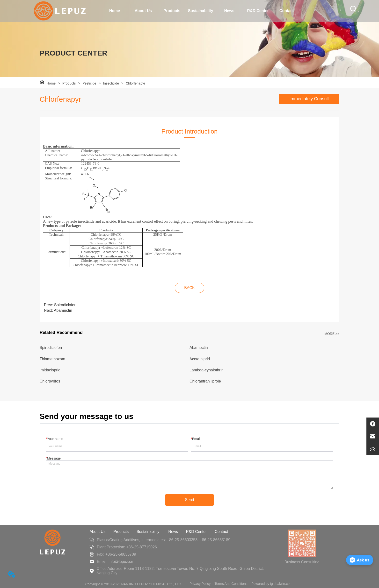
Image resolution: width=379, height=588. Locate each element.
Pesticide (89, 83)
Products (69, 83)
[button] (143, 11)
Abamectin (63, 310)
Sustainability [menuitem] (201, 11)
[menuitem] (143, 11)
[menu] (201, 11)
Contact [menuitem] (287, 11)
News (173, 532)
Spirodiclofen (65, 305)
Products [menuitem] (172, 11)
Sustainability (149, 532)
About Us (97, 532)
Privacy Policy (200, 584)
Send (189, 500)
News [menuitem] (229, 11)
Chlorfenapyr (135, 83)
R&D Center (196, 532)
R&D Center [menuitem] (258, 11)
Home (51, 83)
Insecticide (111, 83)
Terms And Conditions (231, 584)
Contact (221, 532)
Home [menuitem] (115, 11)
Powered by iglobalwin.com (272, 584)
